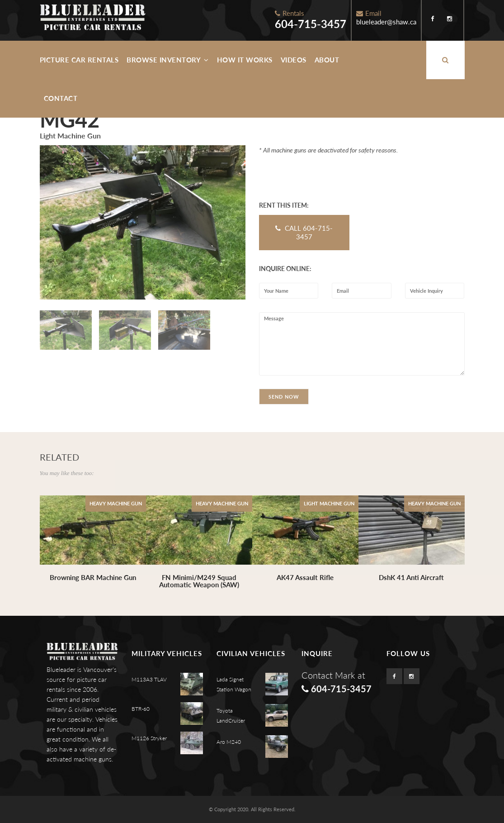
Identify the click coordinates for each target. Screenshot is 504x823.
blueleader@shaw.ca (386, 22)
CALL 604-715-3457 (304, 232)
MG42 (70, 119)
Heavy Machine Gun (116, 503)
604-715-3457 (311, 24)
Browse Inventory (168, 60)
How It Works (245, 60)
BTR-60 (141, 709)
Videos (294, 60)
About (327, 60)
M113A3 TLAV (149, 679)
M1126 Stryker (149, 738)
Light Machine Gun (329, 503)
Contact (61, 98)
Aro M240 (229, 742)
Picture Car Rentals (79, 60)
